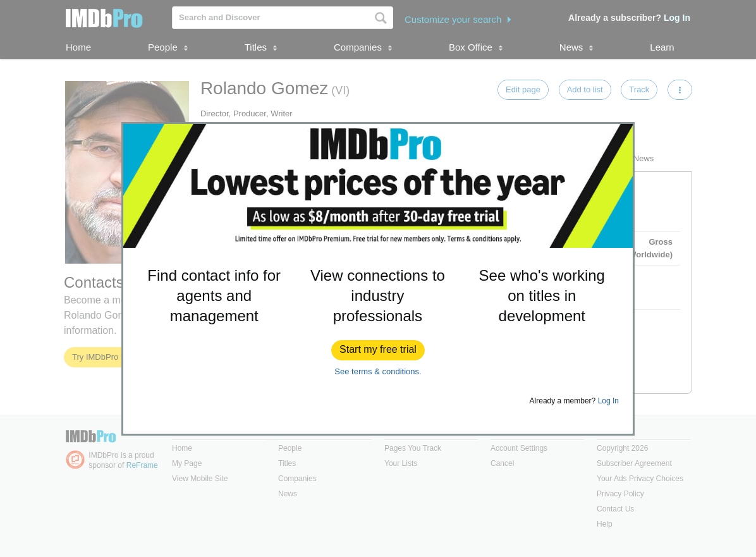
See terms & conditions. (378, 371)
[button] (378, 350)
